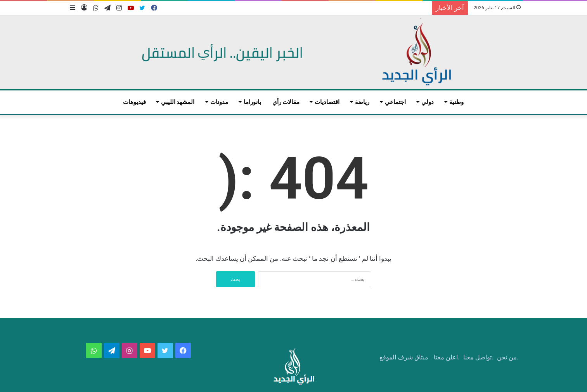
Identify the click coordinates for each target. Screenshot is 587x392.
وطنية (456, 102)
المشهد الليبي (178, 102)
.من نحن (508, 357)
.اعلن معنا (447, 357)
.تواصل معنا (478, 357)
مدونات (219, 102)
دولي (428, 102)
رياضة (362, 102)
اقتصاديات (327, 102)
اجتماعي (395, 102)
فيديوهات (134, 102)
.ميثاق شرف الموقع (405, 357)
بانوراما (252, 102)
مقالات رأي (286, 102)
